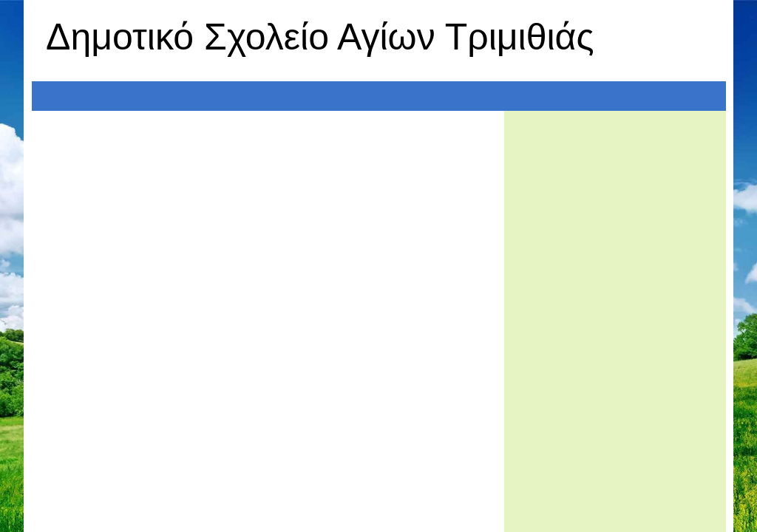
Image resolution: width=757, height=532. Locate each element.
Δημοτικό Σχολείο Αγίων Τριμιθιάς (320, 37)
